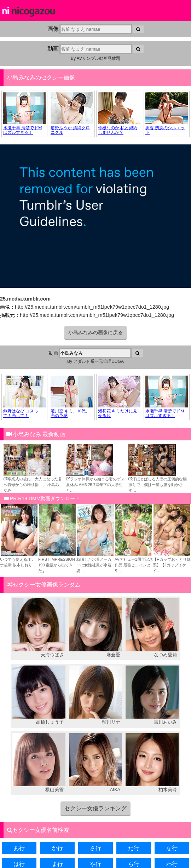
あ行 (19, 848)
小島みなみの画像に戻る (95, 332)
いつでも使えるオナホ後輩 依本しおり (19, 559)
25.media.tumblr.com (25, 299)
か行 (57, 848)
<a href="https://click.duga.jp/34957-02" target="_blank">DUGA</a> (95, 114)
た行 (134, 848)
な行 (172, 848)
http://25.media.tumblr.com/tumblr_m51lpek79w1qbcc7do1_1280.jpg (92, 307)
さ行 (95, 848)
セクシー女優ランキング (95, 808)
